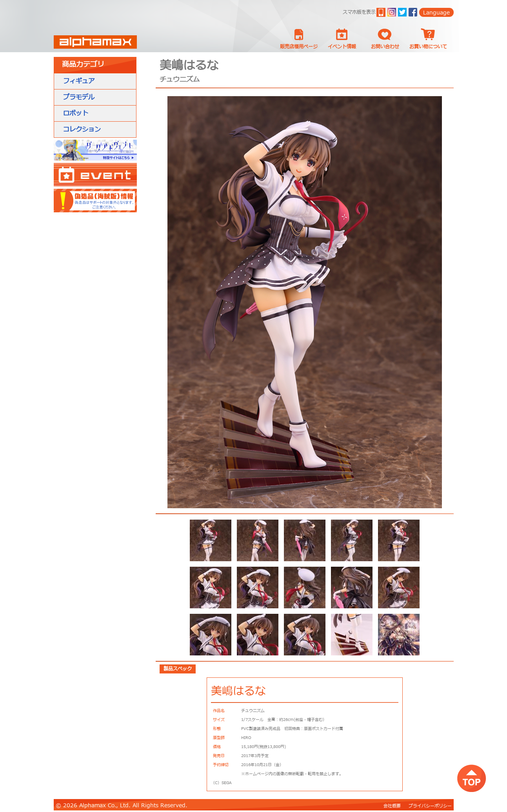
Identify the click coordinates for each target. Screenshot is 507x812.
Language (436, 13)
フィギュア (79, 81)
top (472, 778)
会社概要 (392, 806)
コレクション (82, 130)
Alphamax (95, 42)
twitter (402, 12)
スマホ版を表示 (359, 12)
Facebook (413, 12)
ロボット (76, 113)
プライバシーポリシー (430, 806)
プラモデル (79, 97)
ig (392, 12)
